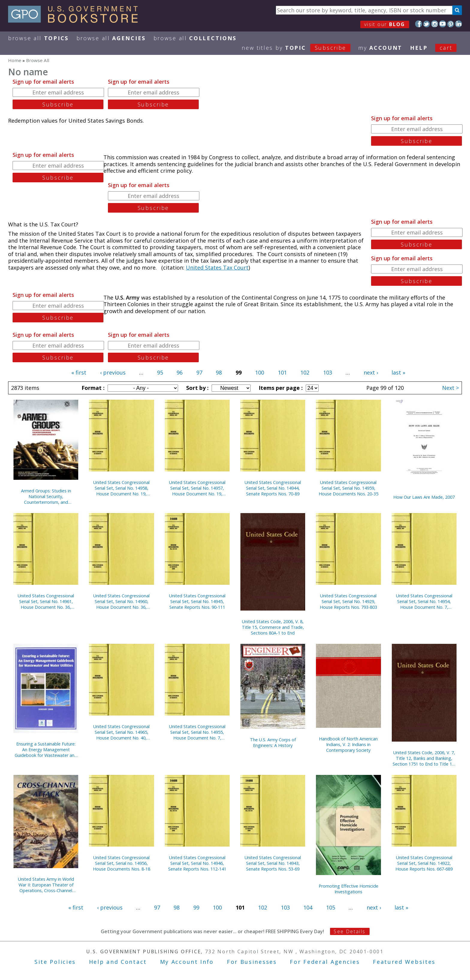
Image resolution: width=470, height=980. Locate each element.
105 (331, 907)
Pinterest (451, 24)
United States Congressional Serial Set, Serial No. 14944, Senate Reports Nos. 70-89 (273, 488)
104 (308, 907)
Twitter (427, 24)
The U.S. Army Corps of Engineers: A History (273, 742)
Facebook (419, 24)
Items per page (280, 388)
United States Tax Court (217, 267)
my (380, 48)
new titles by (300, 48)
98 (219, 372)
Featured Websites (404, 962)
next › (371, 372)
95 (160, 372)
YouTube (443, 24)
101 (282, 372)
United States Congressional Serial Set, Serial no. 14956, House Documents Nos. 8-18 (122, 863)
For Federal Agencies (325, 962)
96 (180, 372)
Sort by (197, 388)
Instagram (434, 24)
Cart (446, 48)
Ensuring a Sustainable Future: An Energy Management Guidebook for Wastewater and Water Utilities (46, 750)
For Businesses (252, 962)
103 (328, 372)
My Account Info (187, 962)
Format (92, 388)
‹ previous (113, 372)
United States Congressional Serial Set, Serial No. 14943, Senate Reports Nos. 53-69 (273, 863)
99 (196, 907)
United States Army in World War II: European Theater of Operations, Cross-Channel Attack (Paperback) (46, 885)
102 (305, 372)
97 (199, 372)
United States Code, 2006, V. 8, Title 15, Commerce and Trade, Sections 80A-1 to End (273, 627)
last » (398, 372)
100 (260, 372)
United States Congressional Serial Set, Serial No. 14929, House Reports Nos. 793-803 (348, 601)
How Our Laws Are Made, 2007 (424, 497)
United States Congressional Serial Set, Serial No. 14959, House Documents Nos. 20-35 (348, 488)
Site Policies (55, 962)
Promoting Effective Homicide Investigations (348, 889)
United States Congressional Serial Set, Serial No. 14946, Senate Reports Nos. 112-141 (197, 863)
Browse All (38, 38)
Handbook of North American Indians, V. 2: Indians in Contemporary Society (348, 744)
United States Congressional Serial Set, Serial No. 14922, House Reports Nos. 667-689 (424, 863)
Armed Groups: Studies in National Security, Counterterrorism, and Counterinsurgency (46, 496)
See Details (350, 931)
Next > (451, 388)
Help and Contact (118, 962)
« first (79, 372)
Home (15, 60)
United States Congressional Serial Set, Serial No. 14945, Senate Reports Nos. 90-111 (197, 601)
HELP (419, 48)
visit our (385, 24)
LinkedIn (458, 24)
